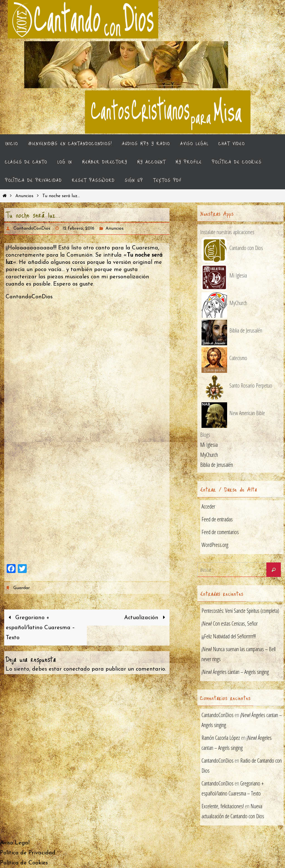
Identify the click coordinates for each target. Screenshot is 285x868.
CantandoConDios (32, 229)
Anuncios (24, 196)
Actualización (146, 618)
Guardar (21, 588)
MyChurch (209, 455)
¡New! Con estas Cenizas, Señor (230, 623)
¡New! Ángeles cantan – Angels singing (235, 672)
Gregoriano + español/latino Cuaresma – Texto (40, 628)
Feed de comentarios (220, 532)
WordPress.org (215, 545)
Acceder (208, 506)
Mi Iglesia (209, 445)
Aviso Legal (15, 843)
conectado (77, 669)
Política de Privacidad (28, 853)
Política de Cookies (24, 863)
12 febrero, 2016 (78, 229)
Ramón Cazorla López (221, 738)
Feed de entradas (217, 519)
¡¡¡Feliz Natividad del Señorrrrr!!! (229, 636)
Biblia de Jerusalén (217, 465)
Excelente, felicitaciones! (223, 806)
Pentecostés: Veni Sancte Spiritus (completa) (240, 611)
